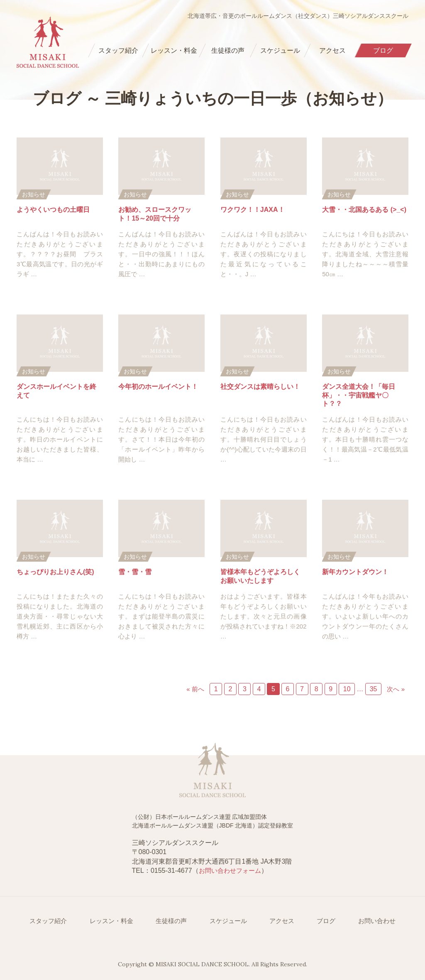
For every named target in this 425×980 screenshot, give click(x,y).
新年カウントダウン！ (355, 572)
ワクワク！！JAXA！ (253, 210)
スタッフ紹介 (48, 921)
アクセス (282, 921)
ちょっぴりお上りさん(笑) (55, 572)
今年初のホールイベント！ (158, 387)
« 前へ (195, 689)
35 (374, 689)
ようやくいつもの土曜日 (53, 210)
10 (347, 689)
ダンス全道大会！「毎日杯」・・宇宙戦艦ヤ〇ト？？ (359, 395)
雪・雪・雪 (135, 572)
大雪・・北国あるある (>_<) (364, 210)
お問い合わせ (377, 921)
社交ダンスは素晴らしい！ (260, 387)
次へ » (396, 689)
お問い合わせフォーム (230, 871)
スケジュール (228, 921)
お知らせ (34, 194)
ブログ (326, 921)
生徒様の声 (171, 921)
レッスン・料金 (111, 921)
